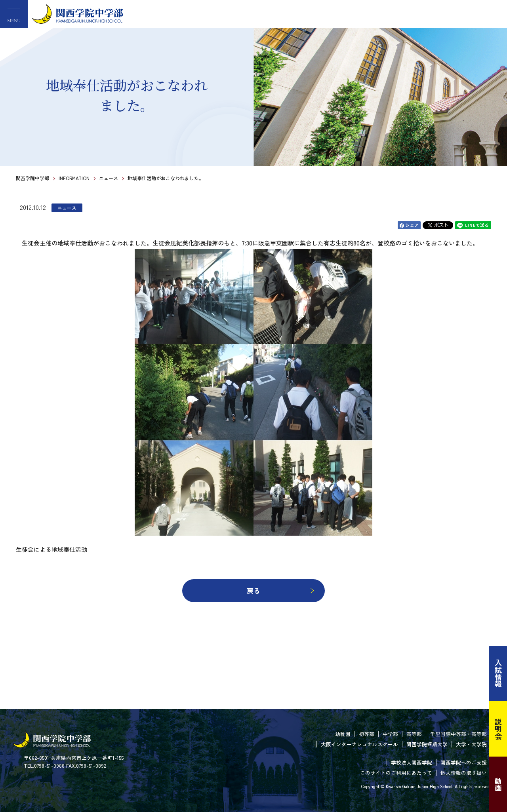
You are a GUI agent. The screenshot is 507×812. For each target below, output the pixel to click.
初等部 (367, 734)
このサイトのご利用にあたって (396, 773)
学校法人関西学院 (412, 762)
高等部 (414, 734)
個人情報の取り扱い (464, 773)
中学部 (390, 734)
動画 (498, 784)
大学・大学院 (471, 744)
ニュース (109, 178)
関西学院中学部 (32, 178)
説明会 (498, 729)
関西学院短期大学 (427, 744)
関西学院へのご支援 (464, 762)
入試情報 (498, 673)
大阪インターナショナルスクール (359, 744)
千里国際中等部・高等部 (458, 734)
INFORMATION (74, 178)
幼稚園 (343, 734)
